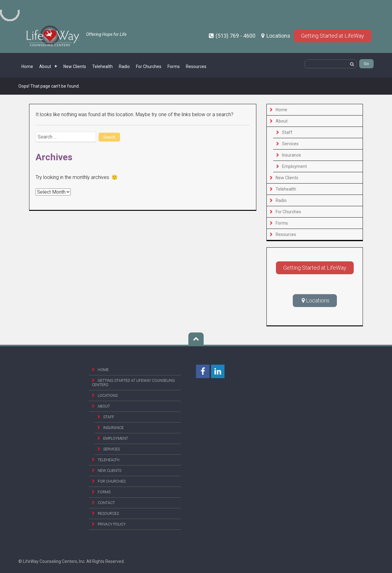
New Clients (75, 66)
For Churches (149, 66)
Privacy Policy (112, 524)
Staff (287, 132)
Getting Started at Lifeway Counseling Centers (133, 383)
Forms (174, 66)
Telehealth (102, 66)
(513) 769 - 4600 (233, 36)
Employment (294, 166)
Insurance (292, 155)
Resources (196, 66)
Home (27, 66)
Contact (106, 503)
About (45, 66)
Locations (276, 36)
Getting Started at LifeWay (333, 36)
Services (290, 144)
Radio (124, 66)
